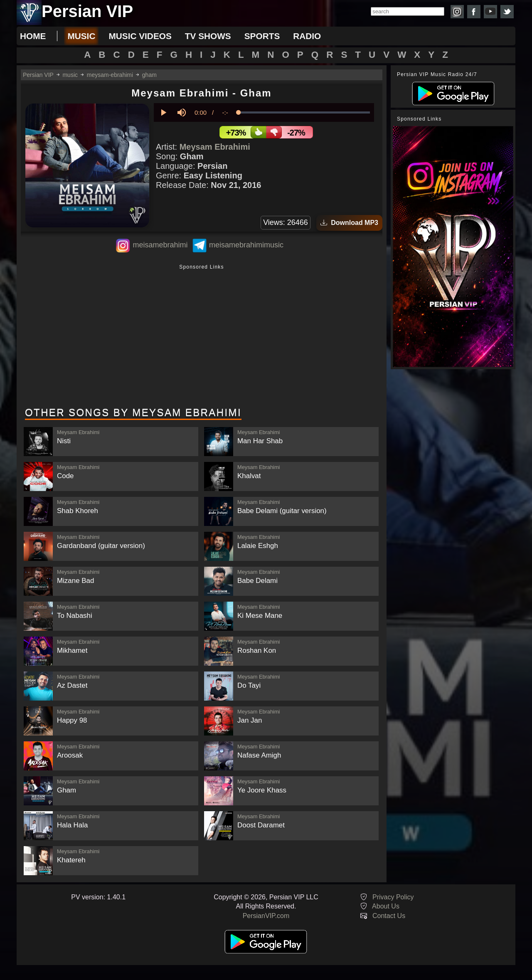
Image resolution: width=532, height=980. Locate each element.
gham (149, 75)
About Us (386, 906)
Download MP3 (349, 223)
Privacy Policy (393, 897)
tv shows (208, 36)
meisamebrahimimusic (246, 245)
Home (33, 36)
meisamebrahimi (160, 245)
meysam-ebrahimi (110, 75)
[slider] (304, 112)
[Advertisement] (202, 336)
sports (262, 36)
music (81, 36)
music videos (140, 36)
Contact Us (389, 916)
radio (307, 36)
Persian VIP (38, 75)
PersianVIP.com (266, 916)
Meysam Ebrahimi (215, 147)
